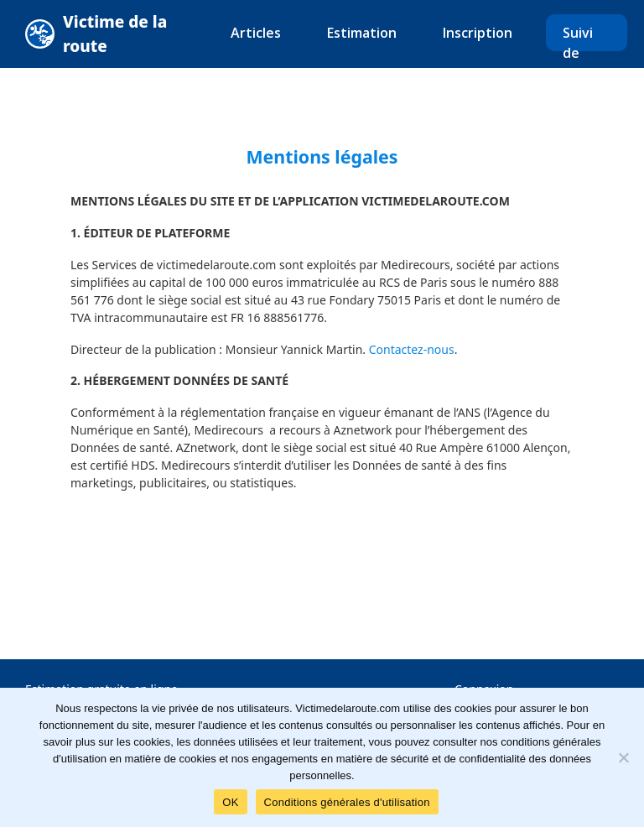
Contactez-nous (412, 349)
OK (230, 802)
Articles (256, 33)
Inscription (478, 33)
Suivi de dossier (587, 53)
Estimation (362, 33)
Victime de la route (115, 34)
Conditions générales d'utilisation (347, 802)
